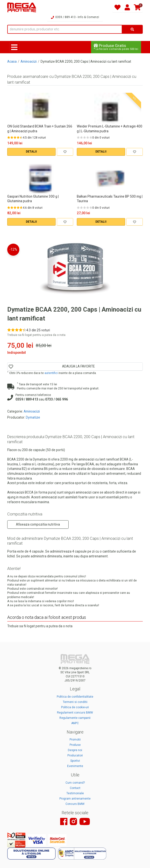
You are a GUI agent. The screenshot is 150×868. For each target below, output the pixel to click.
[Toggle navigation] (14, 47)
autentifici (51, 373)
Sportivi (75, 761)
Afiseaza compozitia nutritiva (38, 524)
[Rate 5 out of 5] (21, 137)
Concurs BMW (75, 804)
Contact (75, 788)
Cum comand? (75, 783)
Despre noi (75, 750)
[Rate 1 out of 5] (9, 137)
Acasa (12, 61)
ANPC (75, 723)
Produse (75, 745)
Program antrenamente (75, 799)
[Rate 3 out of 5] (15, 137)
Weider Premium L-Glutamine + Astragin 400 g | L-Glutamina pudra (110, 129)
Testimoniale (75, 793)
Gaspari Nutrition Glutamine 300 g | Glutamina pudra (33, 199)
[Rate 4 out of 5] (18, 137)
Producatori (75, 755)
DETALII (31, 152)
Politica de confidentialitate (75, 697)
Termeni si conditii (75, 702)
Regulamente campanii (75, 718)
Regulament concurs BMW (75, 713)
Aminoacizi (29, 61)
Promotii (75, 740)
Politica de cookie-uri (75, 707)
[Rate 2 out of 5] (12, 137)
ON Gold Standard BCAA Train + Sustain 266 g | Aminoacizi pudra (40, 129)
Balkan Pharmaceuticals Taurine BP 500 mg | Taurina (110, 199)
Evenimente (75, 766)
